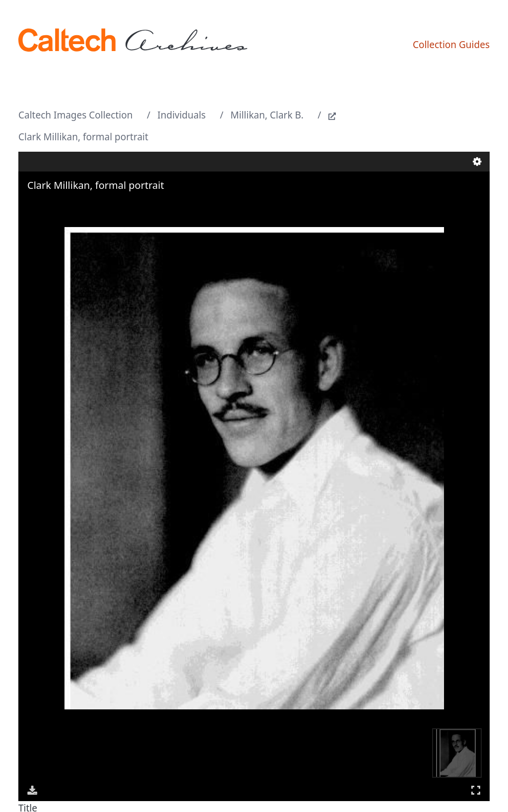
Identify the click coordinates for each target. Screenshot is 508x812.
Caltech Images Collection (75, 115)
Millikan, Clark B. (267, 115)
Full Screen (476, 790)
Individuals (181, 115)
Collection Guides (451, 45)
